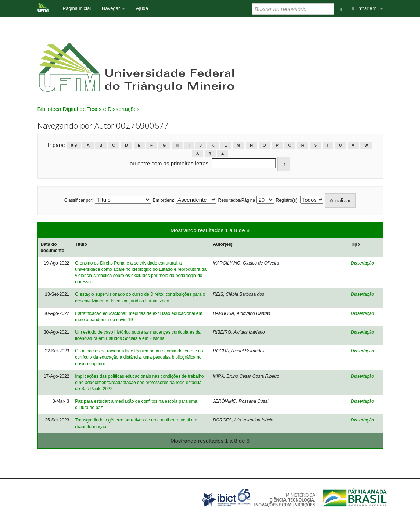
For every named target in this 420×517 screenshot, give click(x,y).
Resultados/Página (236, 200)
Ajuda (142, 8)
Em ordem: (163, 200)
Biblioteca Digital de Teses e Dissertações (89, 109)
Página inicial (75, 8)
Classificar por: (79, 200)
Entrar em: (368, 8)
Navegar (113, 8)
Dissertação (362, 263)
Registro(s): (287, 200)
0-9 (74, 146)
